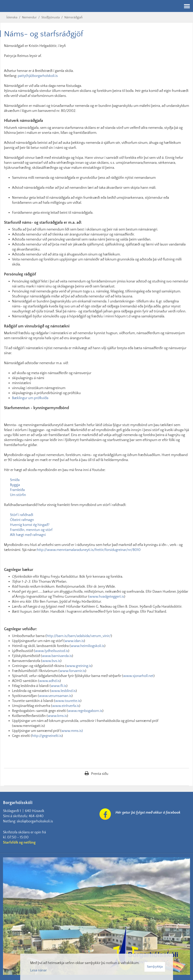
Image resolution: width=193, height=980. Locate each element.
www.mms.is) (72, 731)
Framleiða (17, 490)
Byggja (15, 485)
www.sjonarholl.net (138, 676)
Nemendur (29, 17)
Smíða (15, 480)
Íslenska (12, 17)
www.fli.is (59, 686)
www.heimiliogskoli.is (88, 646)
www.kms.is (57, 716)
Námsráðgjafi (73, 17)
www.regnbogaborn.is (85, 711)
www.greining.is (79, 666)
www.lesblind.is (63, 691)
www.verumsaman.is (55, 696)
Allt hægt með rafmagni (28, 535)
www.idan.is (74, 641)
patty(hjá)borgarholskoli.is (38, 76)
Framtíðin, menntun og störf (31, 530)
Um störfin (18, 495)
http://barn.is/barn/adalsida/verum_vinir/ (79, 636)
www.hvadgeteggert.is (107, 597)
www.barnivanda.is (57, 656)
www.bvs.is (51, 661)
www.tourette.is (68, 701)
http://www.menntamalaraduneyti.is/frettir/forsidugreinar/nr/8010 (89, 550)
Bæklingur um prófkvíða (30, 398)
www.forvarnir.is (72, 671)
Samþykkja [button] (155, 967)
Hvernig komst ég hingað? (30, 525)
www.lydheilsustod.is (52, 651)
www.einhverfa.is (66, 706)
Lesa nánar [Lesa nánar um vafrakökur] (38, 970)
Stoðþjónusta (51, 17)
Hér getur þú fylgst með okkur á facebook (148, 813)
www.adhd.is (49, 681)
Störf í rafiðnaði (22, 515)
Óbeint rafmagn (22, 520)
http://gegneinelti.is (47, 736)
